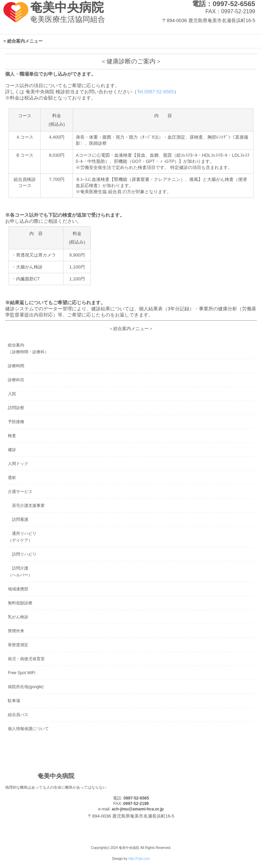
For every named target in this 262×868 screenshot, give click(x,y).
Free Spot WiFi (21, 673)
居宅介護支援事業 (26, 506)
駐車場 (14, 701)
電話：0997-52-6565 (224, 4)
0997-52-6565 (136, 798)
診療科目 (16, 380)
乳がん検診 (18, 617)
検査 (12, 436)
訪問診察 (16, 408)
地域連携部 (18, 589)
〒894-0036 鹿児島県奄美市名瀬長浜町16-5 (209, 20)
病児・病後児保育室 (26, 659)
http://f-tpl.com (139, 859)
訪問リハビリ (22, 554)
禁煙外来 (16, 631)
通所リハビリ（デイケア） (22, 537)
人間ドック (18, 464)
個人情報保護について (28, 729)
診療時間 (16, 366)
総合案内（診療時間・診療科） (28, 348)
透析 (12, 478)
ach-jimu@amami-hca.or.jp (137, 809)
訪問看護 (18, 520)
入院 (12, 394)
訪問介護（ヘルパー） (20, 572)
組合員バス (18, 715)
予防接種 (16, 422)
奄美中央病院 (67, 7)
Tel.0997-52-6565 (155, 92)
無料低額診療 (20, 603)
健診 (12, 450)
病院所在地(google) (26, 687)
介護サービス (20, 492)
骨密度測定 (18, 645)
